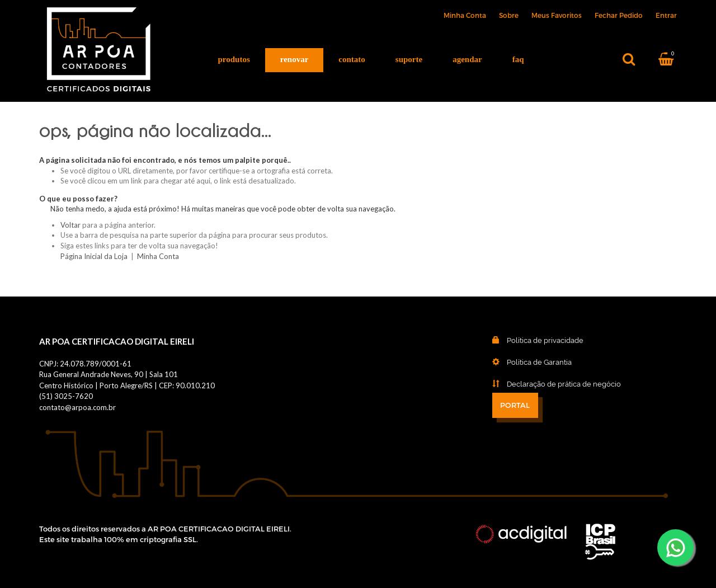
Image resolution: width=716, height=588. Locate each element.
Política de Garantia (524, 362)
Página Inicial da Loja (94, 256)
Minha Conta (465, 15)
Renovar (295, 59)
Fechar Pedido (619, 15)
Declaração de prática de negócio (548, 384)
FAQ (518, 59)
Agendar (467, 59)
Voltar (70, 225)
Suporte (409, 59)
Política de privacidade (529, 340)
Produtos (234, 59)
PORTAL (515, 406)
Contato (352, 59)
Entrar (666, 15)
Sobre (509, 15)
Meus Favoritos (557, 15)
